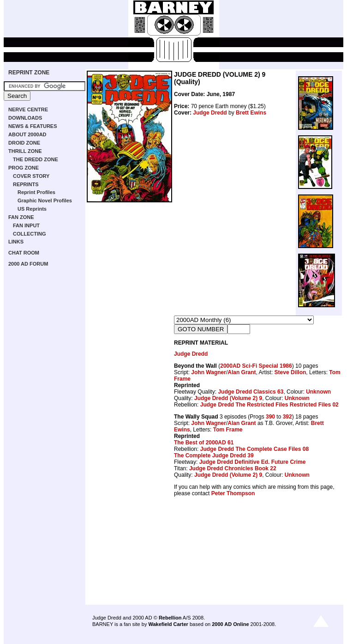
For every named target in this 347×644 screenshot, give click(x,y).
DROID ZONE (24, 143)
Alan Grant (242, 372)
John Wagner (209, 372)
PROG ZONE (24, 168)
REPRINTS (26, 184)
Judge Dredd (210, 113)
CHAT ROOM (24, 253)
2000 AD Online (230, 624)
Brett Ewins (251, 113)
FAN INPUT (26, 225)
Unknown (318, 392)
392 (287, 417)
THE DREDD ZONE (36, 159)
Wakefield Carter (168, 624)
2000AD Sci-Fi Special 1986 (256, 366)
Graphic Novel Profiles (45, 200)
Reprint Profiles (36, 192)
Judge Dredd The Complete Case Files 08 (254, 449)
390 (270, 417)
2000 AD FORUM (28, 264)
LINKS (16, 242)
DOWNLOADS (25, 118)
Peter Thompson (233, 493)
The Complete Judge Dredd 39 (214, 456)
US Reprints (32, 209)
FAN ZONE (21, 217)
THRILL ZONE (25, 151)
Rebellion (170, 618)
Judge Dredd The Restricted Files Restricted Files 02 (269, 405)
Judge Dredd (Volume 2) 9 (228, 398)
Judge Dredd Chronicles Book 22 (233, 468)
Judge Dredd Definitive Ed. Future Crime (253, 462)
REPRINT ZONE (29, 73)
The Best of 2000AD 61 (204, 443)
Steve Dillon (290, 372)
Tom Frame (228, 430)
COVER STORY (31, 176)
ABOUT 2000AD (27, 134)
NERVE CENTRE (28, 109)
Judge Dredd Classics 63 (251, 392)
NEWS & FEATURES (33, 126)
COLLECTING (30, 234)
